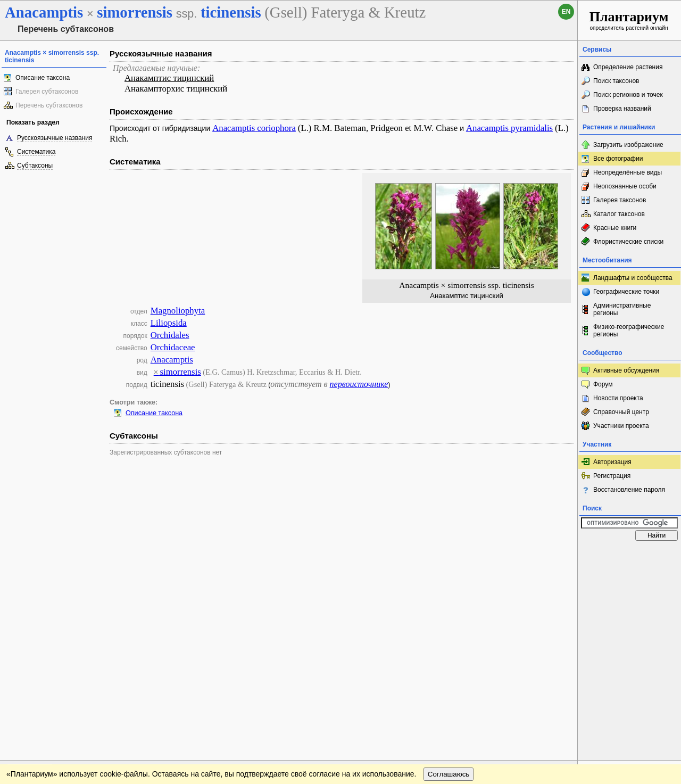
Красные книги (615, 228)
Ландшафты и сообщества (633, 278)
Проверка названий (622, 109)
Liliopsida (169, 323)
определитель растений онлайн (629, 20)
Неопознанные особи (625, 186)
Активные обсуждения (626, 370)
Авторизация (612, 462)
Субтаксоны (35, 166)
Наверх (561, 556)
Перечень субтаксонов (49, 105)
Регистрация (612, 476)
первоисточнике (359, 384)
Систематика (36, 152)
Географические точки (626, 292)
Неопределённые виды (628, 172)
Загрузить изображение (628, 145)
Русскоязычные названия (55, 138)
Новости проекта (618, 398)
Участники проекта (621, 426)
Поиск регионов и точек (628, 95)
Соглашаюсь (449, 578)
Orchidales (170, 335)
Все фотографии (618, 159)
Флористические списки (628, 242)
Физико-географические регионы (629, 331)
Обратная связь (81, 556)
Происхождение (141, 112)
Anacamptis (172, 360)
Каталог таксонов (619, 214)
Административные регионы (622, 309)
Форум (603, 384)
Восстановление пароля (629, 490)
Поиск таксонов (616, 81)
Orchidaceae (173, 347)
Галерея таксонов (620, 200)
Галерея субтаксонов (47, 92)
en (566, 12)
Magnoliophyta (178, 311)
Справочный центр (621, 412)
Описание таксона (43, 78)
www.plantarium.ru (630, 556)
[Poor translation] (39, 634)
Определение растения (628, 67)
